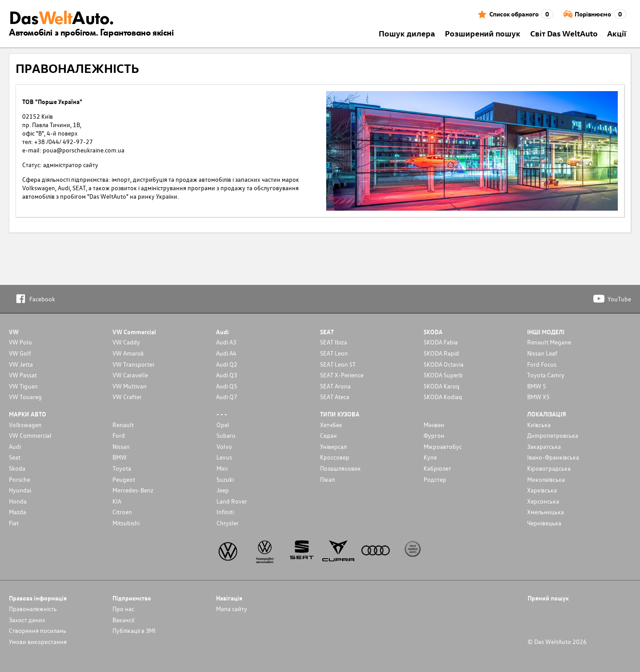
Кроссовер (335, 457)
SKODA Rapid (441, 353)
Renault (123, 425)
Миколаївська (546, 479)
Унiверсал (333, 446)
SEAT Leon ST (338, 364)
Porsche (20, 479)
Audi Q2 (227, 364)
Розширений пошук (483, 33)
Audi (15, 446)
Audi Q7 (227, 397)
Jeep (223, 490)
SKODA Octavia (444, 364)
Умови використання (38, 642)
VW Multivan (130, 386)
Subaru (226, 435)
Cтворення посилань (38, 630)
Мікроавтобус (443, 446)
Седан (328, 435)
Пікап (328, 479)
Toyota (122, 468)
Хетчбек (331, 425)
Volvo (224, 446)
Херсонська (543, 501)
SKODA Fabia (441, 342)
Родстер (435, 479)
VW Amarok (128, 353)
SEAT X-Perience (342, 375)
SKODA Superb (443, 375)
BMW (120, 457)
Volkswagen (25, 425)
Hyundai (20, 490)
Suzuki (225, 479)
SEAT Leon (334, 353)
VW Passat (23, 375)
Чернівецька (544, 523)
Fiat (14, 523)
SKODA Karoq (442, 386)
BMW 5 (537, 386)
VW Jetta (21, 364)
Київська (539, 425)
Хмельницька (546, 512)
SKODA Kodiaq (443, 397)
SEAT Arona (335, 386)
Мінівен (434, 425)
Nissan (121, 446)
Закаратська (544, 446)
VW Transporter (134, 364)
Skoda (17, 468)
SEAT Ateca (335, 397)
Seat (15, 457)
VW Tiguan (23, 386)
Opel (223, 425)
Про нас (123, 609)
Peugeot (124, 479)
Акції (617, 33)
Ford (119, 435)
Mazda (18, 512)
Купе (430, 457)
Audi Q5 (227, 386)
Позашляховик (340, 468)
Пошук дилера (407, 33)
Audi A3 (226, 342)
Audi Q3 (227, 375)
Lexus (224, 457)
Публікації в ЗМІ (134, 630)
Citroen (122, 512)
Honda (18, 501)
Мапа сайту (232, 609)
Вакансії (123, 620)
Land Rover (232, 501)
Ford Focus (542, 364)
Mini (222, 468)
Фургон (434, 435)
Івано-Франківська (553, 457)
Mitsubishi (126, 523)
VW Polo (20, 342)
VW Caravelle (130, 375)
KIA (117, 501)
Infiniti (225, 512)
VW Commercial (30, 435)
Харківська (542, 490)
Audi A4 (226, 353)
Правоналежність (33, 609)
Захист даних (27, 620)
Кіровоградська (549, 468)
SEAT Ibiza (334, 342)
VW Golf (20, 353)
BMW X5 (538, 397)
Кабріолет (437, 468)
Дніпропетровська (553, 435)
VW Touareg (25, 397)
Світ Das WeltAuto (564, 33)
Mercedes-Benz (133, 490)
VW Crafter (127, 397)
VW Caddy (126, 342)
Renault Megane (549, 342)
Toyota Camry (546, 375)
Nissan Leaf (542, 353)
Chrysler (228, 523)
